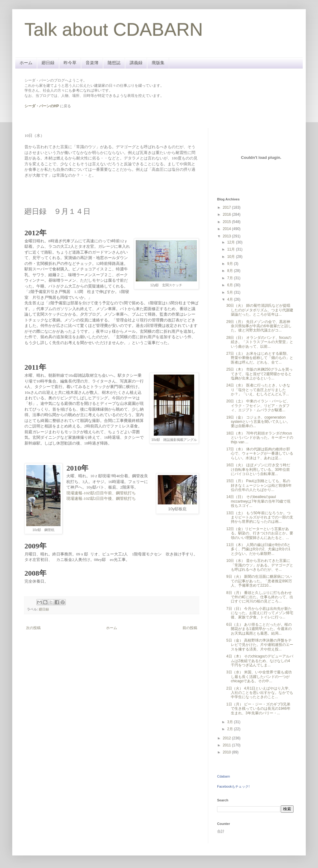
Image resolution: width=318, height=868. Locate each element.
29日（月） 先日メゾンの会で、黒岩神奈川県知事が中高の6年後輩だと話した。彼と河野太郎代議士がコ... (259, 326)
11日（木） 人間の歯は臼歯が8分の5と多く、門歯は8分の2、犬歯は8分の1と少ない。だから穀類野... (258, 549)
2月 (231, 729)
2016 (227, 214)
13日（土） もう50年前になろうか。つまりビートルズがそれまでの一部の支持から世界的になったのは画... (260, 517)
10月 (232, 257)
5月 (231, 292)
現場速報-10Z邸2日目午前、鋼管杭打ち (101, 493)
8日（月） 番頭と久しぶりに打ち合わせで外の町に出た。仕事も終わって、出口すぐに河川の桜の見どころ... (260, 597)
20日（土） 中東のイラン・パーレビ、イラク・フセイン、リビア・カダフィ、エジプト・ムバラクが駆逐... (258, 406)
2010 (227, 752)
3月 (231, 722)
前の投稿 (190, 628)
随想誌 (114, 63)
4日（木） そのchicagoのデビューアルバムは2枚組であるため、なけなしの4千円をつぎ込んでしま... (260, 661)
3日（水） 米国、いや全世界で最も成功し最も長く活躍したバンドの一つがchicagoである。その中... (259, 677)
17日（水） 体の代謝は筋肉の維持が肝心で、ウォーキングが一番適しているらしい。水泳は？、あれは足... (260, 454)
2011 (227, 745)
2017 (227, 207)
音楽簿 (92, 63)
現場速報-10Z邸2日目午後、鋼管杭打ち (101, 498)
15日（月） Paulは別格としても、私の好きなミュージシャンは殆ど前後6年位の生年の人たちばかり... (259, 485)
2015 (227, 222)
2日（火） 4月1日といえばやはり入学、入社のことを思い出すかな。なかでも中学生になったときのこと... (260, 693)
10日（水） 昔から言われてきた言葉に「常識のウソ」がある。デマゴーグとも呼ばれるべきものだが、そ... (260, 565)
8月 (231, 271)
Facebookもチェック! (233, 786)
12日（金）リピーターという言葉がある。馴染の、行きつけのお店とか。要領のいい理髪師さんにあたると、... (260, 533)
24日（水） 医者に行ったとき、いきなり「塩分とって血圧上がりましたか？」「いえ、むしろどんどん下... (258, 390)
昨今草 (70, 63)
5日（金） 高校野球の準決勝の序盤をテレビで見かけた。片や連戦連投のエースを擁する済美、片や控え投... (260, 645)
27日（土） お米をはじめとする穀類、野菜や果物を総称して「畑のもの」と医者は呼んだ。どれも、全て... (260, 358)
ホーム (26, 63)
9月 (231, 264)
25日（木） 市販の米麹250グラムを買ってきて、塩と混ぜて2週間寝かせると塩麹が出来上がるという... (259, 374)
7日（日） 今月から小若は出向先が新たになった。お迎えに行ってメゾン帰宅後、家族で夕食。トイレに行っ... (260, 613)
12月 (232, 242)
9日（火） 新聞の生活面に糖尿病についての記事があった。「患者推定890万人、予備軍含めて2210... (259, 581)
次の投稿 (33, 628)
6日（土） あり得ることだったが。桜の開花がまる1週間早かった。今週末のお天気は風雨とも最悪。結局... (259, 629)
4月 (231, 299)
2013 (227, 236)
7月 (231, 278)
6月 (231, 285)
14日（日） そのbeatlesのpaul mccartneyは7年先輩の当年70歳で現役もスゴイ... (258, 501)
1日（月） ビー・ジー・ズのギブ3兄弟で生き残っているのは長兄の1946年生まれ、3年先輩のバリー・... (258, 709)
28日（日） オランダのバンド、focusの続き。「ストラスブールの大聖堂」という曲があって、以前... (260, 342)
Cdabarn (224, 776)
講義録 (136, 63)
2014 (227, 229)
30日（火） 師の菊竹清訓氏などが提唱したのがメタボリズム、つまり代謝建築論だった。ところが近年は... (260, 310)
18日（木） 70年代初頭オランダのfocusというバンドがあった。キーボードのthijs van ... (260, 438)
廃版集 (158, 63)
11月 (232, 249)
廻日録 (48, 63)
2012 (227, 738)
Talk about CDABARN (114, 29)
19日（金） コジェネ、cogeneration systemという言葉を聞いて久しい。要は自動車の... (258, 422)
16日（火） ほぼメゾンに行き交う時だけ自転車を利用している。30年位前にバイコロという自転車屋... (258, 469)
